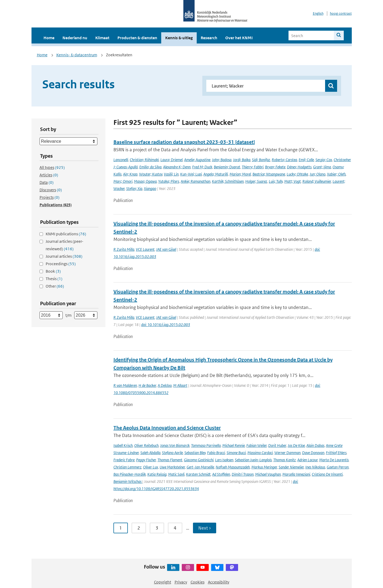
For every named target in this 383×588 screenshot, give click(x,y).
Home (49, 38)
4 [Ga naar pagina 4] (175, 528)
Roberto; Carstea (284, 160)
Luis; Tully (276, 181)
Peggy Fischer (146, 460)
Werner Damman (287, 453)
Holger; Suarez (256, 181)
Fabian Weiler (256, 445)
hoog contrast (341, 13)
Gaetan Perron (338, 467)
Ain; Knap (130, 174)
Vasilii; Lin (171, 174)
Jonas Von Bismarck (175, 445)
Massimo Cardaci (260, 453)
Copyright (163, 582)
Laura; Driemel (171, 160)
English (318, 13)
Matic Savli (176, 474)
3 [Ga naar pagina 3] (157, 528)
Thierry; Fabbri (253, 167)
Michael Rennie (234, 445)
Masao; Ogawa (145, 181)
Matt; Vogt (293, 181)
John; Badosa (222, 160)
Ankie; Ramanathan (196, 181)
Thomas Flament (170, 460)
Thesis (54, 279)
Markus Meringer (264, 467)
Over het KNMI (239, 38)
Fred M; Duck (202, 167)
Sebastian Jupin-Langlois (253, 460)
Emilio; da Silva (150, 167)
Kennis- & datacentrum (77, 55)
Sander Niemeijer (291, 467)
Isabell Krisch (123, 445)
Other (55, 286)
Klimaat (102, 38)
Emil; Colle (306, 160)
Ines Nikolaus (315, 467)
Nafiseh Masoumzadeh (233, 467)
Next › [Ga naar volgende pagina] (205, 528)
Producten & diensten (137, 38)
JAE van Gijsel (166, 249)
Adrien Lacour (307, 460)
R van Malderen (125, 385)
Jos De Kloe (296, 445)
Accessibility (219, 582)
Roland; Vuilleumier (317, 181)
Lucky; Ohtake (297, 174)
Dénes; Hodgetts (299, 167)
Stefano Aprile (172, 453)
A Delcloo (165, 385)
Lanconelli (121, 160)
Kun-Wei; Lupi (191, 174)
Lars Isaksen (224, 460)
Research (209, 38)
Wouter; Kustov (151, 174)
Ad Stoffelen (221, 474)
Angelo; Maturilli (216, 174)
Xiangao (150, 188)
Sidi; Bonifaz (261, 160)
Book (53, 271)
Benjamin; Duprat (227, 167)
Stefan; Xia (134, 188)
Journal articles (64, 256)
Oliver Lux (151, 467)
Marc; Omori (123, 181)
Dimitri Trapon (243, 474)
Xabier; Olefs (336, 174)
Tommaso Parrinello (206, 445)
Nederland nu (75, 38)
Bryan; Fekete (275, 167)
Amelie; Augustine (197, 160)
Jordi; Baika (242, 160)
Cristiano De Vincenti (327, 474)
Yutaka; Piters (169, 181)
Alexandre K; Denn (177, 167)
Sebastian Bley (195, 453)
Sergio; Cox (324, 160)
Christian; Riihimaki (144, 160)
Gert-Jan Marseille (200, 467)
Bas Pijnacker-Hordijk (130, 474)
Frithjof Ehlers (336, 453)
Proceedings (61, 264)
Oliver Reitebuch (146, 445)
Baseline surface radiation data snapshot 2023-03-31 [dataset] (184, 142)
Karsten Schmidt (198, 474)
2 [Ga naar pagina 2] (139, 528)
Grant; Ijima (322, 167)
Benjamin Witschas (128, 481)
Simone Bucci (236, 453)
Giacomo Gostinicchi (199, 460)
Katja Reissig (157, 474)
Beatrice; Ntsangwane (269, 174)
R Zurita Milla (124, 249)
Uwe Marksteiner (172, 467)
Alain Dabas (315, 445)
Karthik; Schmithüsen (228, 181)
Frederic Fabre (124, 460)
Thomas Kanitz (285, 460)
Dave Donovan (313, 453)
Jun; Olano (317, 174)
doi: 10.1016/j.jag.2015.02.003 (166, 325)
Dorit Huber (277, 445)
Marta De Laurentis (334, 460)
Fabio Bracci (216, 453)
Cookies (198, 582)
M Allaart (180, 385)
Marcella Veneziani (296, 474)
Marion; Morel (240, 174)
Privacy (181, 582)
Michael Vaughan (268, 474)
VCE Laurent (145, 249)
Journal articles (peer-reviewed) (64, 245)
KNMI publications (66, 234)
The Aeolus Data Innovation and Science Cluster (167, 428)
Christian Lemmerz (127, 467)
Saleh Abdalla (150, 453)
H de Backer (147, 385)
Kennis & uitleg (179, 38)
